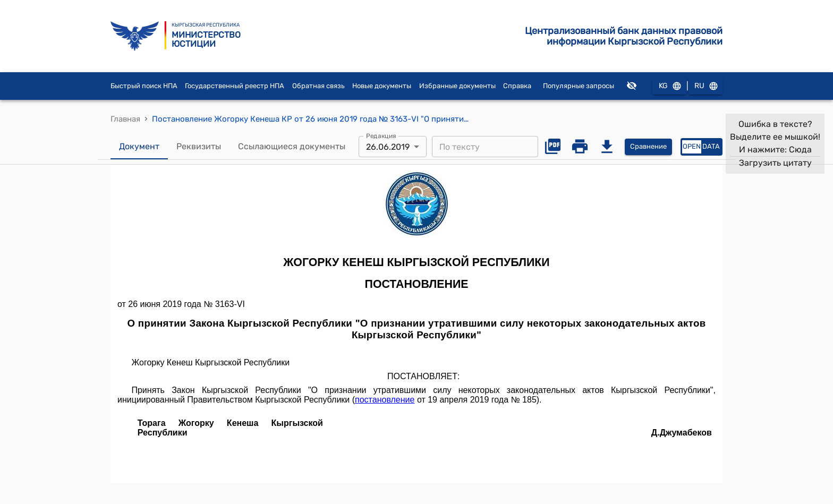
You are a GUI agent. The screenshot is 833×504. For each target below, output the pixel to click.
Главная (125, 119)
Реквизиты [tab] (199, 147)
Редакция (381, 136)
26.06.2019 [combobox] (388, 147)
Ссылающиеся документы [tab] (292, 147)
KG (669, 86)
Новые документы (382, 86)
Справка (517, 86)
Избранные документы (457, 86)
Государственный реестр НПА (235, 86)
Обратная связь (318, 86)
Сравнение (648, 147)
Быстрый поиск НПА (144, 86)
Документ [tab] (139, 147)
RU (705, 86)
